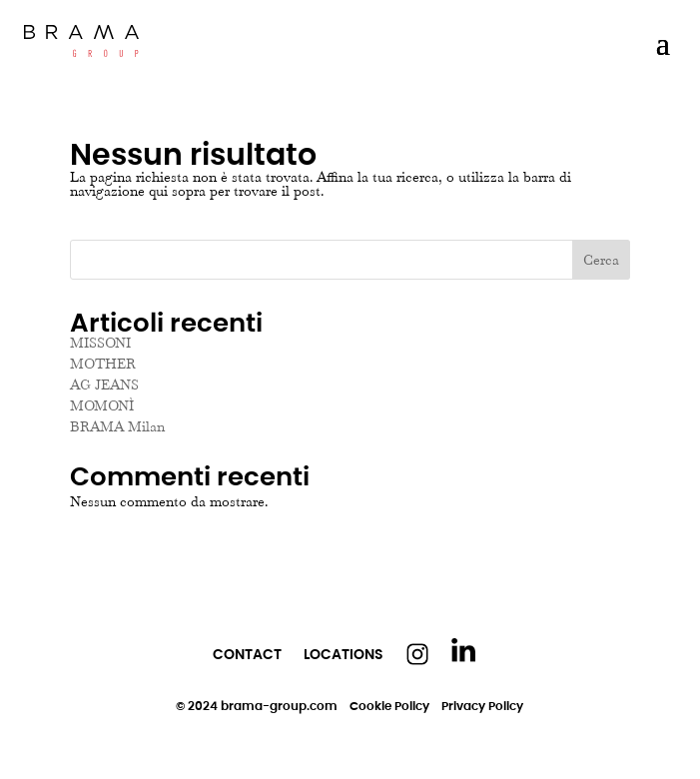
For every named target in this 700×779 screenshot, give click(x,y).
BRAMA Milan (117, 426)
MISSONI (100, 343)
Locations (344, 654)
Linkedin (463, 650)
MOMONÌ (102, 405)
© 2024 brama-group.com (257, 706)
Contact (247, 654)
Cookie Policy (389, 706)
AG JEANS (104, 385)
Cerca (601, 260)
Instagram (417, 654)
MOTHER (103, 364)
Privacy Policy (482, 706)
